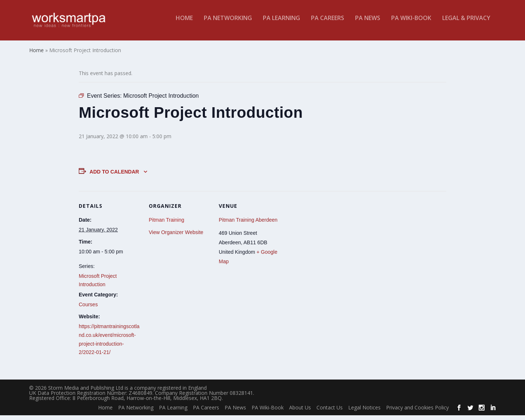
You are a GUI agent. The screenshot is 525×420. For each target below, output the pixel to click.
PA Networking (228, 23)
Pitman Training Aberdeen (248, 225)
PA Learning (281, 23)
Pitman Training (166, 225)
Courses (88, 309)
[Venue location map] (327, 246)
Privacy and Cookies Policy (417, 413)
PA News (368, 23)
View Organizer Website (176, 237)
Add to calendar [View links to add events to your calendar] (114, 176)
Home (184, 23)
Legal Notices (364, 413)
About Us (300, 413)
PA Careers (328, 23)
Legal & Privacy (466, 23)
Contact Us (330, 413)
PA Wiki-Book (411, 23)
